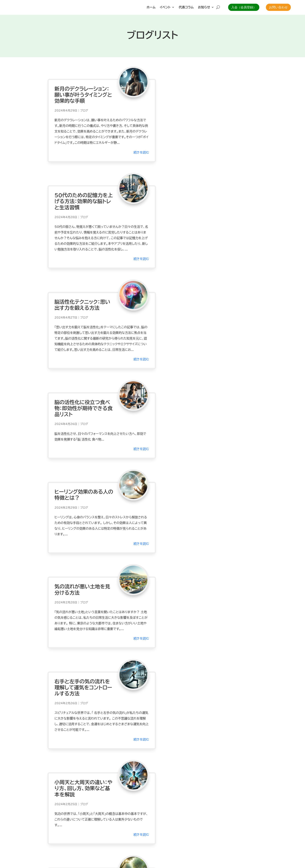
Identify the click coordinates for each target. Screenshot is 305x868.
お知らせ (204, 7)
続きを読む (134, 154)
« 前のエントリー (59, 710)
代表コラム (186, 7)
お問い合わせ (278, 7)
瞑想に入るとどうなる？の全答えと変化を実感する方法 (189, 510)
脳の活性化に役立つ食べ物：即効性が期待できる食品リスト (189, 203)
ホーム (151, 7)
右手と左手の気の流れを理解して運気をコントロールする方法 (80, 410)
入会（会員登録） (244, 7)
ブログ (84, 107)
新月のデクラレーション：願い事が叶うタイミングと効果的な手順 (80, 91)
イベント (165, 7)
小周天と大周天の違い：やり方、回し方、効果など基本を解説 (188, 410)
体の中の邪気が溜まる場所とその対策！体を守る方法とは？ (189, 617)
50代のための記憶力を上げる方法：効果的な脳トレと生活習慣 (188, 91)
